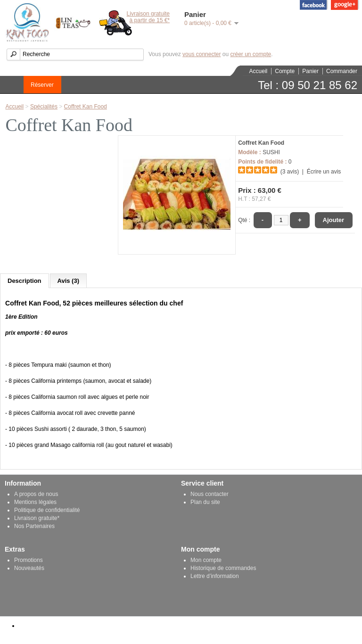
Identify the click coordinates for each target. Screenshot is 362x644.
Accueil (259, 71)
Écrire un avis (324, 172)
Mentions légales (35, 502)
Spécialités (44, 107)
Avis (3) (68, 281)
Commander (342, 71)
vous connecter (202, 54)
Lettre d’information (215, 576)
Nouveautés (29, 568)
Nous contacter (210, 494)
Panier (310, 71)
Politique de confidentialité (47, 510)
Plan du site (205, 502)
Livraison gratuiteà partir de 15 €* (148, 17)
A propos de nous (36, 494)
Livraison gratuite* (37, 518)
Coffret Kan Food (86, 107)
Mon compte (206, 560)
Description (25, 281)
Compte (285, 71)
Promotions (29, 560)
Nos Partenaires (34, 526)
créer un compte (251, 54)
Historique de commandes (223, 568)
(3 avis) (290, 172)
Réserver (42, 85)
